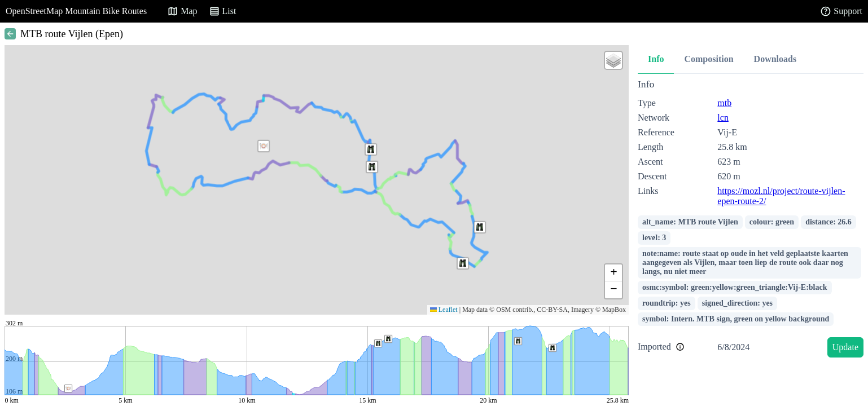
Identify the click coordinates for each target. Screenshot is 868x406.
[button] (264, 146)
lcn (723, 118)
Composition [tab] (709, 59)
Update (845, 347)
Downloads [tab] (775, 59)
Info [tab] (656, 59)
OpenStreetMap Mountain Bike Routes (76, 11)
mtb (724, 103)
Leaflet (444, 310)
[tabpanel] (751, 220)
